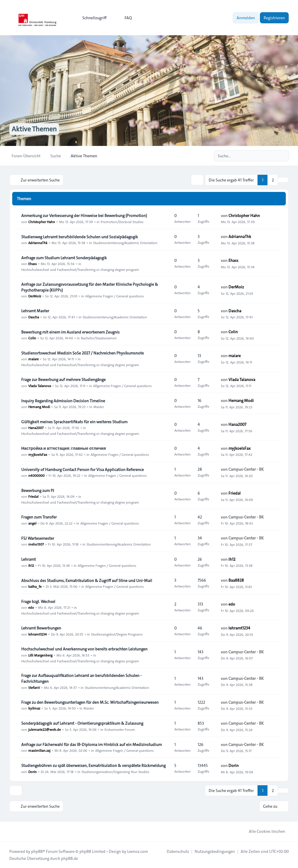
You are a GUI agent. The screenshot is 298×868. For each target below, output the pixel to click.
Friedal (33, 496)
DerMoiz (35, 296)
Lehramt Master (35, 311)
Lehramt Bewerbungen (41, 628)
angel (32, 523)
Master (99, 407)
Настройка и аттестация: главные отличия (64, 448)
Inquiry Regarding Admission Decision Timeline (63, 401)
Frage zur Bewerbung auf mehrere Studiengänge (63, 380)
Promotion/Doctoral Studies (122, 221)
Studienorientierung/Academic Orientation (125, 243)
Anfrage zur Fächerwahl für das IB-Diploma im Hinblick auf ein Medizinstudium (92, 744)
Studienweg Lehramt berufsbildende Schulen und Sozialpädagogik (80, 237)
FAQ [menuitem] (124, 18)
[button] (283, 180)
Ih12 (31, 565)
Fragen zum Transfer (39, 517)
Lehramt (29, 559)
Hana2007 (36, 428)
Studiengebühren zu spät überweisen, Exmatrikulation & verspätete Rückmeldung (93, 765)
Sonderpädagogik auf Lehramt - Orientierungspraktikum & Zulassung (82, 723)
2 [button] (273, 180)
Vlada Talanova (40, 385)
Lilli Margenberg (40, 655)
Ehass (32, 264)
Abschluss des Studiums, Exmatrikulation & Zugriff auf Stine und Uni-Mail (87, 581)
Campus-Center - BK (246, 469)
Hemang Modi (39, 407)
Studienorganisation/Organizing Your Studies (115, 771)
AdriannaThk (38, 243)
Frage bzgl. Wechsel (38, 601)
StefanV (34, 687)
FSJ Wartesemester (38, 538)
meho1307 (36, 544)
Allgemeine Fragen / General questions (115, 296)
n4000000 (36, 475)
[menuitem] (92, 18)
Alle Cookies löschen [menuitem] (263, 831)
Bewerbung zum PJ (38, 491)
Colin (32, 338)
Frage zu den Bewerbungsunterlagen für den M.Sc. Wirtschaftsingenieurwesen (90, 702)
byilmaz (34, 708)
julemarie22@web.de (45, 729)
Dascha (34, 317)
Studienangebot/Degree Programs (117, 634)
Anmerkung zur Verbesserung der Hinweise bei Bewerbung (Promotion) (84, 216)
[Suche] (272, 156)
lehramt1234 (38, 634)
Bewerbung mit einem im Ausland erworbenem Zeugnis (70, 332)
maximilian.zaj (39, 750)
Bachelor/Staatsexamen (99, 338)
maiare (33, 359)
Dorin (32, 771)
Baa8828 (236, 580)
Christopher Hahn (42, 221)
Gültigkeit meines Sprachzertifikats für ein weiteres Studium (74, 422)
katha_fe (35, 586)
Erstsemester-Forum (120, 729)
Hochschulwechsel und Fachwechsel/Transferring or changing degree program (80, 269)
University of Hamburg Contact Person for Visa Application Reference (83, 470)
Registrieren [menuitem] (274, 18)
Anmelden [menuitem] (246, 18)
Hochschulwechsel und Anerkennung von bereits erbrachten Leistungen (84, 649)
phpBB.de (70, 858)
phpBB (37, 851)
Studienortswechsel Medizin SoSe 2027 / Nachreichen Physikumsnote (83, 353)
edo (31, 607)
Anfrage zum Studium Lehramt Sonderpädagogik (64, 258)
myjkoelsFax (38, 454)
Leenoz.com (138, 851)
